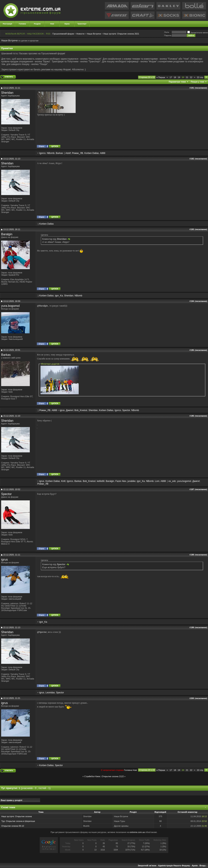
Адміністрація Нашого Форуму (174, 866)
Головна (22, 24)
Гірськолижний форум (63, 34)
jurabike (132, 481)
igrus (62, 410)
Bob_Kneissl (81, 410)
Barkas (59, 153)
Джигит (70, 410)
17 (171, 77)
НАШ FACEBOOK (35, 34)
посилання (201, 88)
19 (179, 77)
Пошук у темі (197, 82)
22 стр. (200, 77)
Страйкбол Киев (92, 776)
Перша (161, 77)
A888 (103, 153)
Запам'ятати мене (198, 33)
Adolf (68, 153)
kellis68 (101, 481)
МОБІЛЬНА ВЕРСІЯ (15, 34)
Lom (157, 481)
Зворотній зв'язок (147, 866)
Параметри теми (177, 82)
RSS (48, 34)
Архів (195, 866)
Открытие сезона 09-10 (13, 826)
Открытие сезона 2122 (113, 776)
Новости (80, 34)
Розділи (37, 24)
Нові (52, 24)
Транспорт (82, 24)
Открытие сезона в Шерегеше (21, 821)
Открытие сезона (23, 816)
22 (191, 77)
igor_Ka (59, 296)
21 (187, 77)
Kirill (63, 481)
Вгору (202, 866)
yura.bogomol (10, 306)
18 (175, 77)
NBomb (51, 153)
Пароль (168, 35)
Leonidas (50, 693)
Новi (135, 770)
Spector (126, 410)
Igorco (42, 153)
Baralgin (7, 234)
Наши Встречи (94, 34)
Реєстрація (8, 24)
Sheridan (7, 93)
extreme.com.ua (137, 832)
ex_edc (172, 481)
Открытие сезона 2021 (121, 34)
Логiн (167, 32)
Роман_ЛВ (78, 153)
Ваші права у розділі (12, 800)
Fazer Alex (121, 481)
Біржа (67, 24)
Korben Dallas (92, 153)
